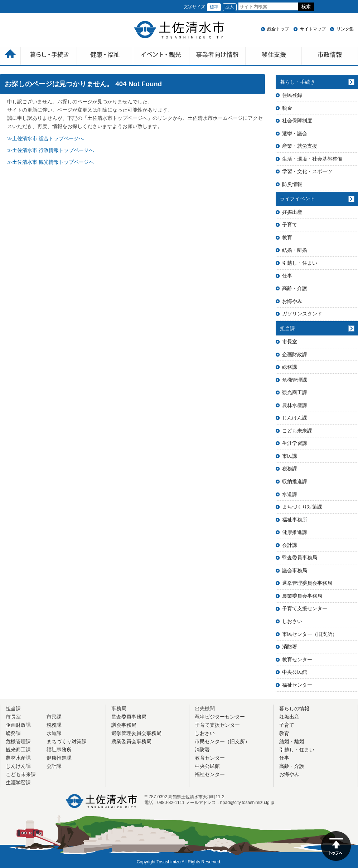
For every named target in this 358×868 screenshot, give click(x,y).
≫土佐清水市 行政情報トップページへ (50, 150)
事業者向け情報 (217, 57)
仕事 (287, 276)
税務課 (290, 469)
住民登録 (292, 95)
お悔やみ (292, 301)
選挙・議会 (295, 133)
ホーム (10, 57)
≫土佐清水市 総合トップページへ (45, 138)
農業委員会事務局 (302, 596)
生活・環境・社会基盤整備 (312, 159)
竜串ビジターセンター (220, 717)
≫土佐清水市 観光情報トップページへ (50, 162)
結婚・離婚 (295, 250)
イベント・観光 (161, 57)
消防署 (290, 647)
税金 (287, 108)
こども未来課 (297, 431)
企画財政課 (295, 354)
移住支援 (274, 57)
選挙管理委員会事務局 (307, 583)
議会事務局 (295, 570)
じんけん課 (295, 418)
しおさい (292, 621)
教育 (287, 237)
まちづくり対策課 (302, 507)
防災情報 (292, 184)
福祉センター (297, 685)
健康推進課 (295, 532)
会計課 (290, 545)
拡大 (229, 7)
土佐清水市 (179, 30)
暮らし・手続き (297, 82)
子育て (290, 225)
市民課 (290, 456)
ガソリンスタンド (302, 314)
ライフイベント (297, 198)
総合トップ (278, 29)
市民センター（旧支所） (310, 634)
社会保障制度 (297, 121)
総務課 (290, 367)
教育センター (297, 659)
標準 (214, 7)
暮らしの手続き (49, 57)
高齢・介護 (295, 288)
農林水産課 (295, 405)
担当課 (287, 328)
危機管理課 (295, 380)
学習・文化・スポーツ (307, 171)
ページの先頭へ (336, 846)
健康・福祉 (105, 57)
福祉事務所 (295, 520)
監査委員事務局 (300, 558)
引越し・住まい (300, 263)
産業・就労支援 (300, 146)
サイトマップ (313, 29)
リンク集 (345, 29)
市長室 (290, 342)
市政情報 (330, 57)
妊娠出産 (292, 212)
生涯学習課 (295, 443)
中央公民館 (295, 672)
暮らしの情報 (294, 708)
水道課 (290, 494)
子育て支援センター (305, 608)
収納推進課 (295, 481)
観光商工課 (295, 392)
